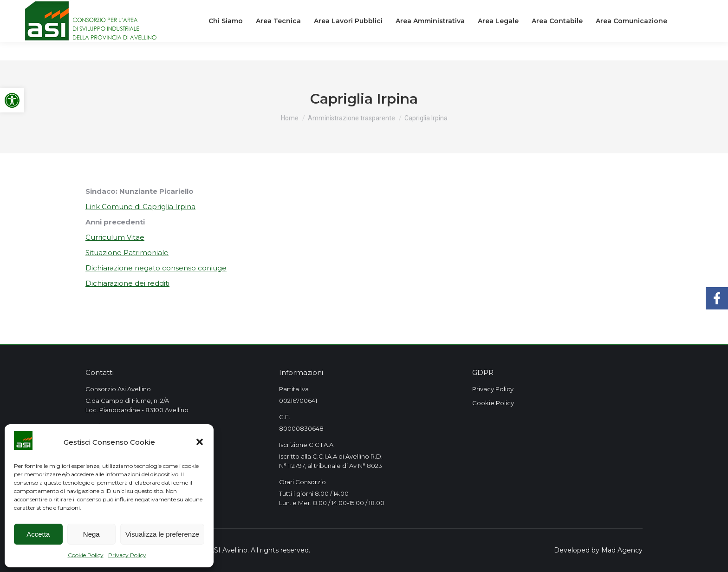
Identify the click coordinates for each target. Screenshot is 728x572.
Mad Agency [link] (622, 550)
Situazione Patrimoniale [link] (127, 253)
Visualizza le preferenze (162, 534)
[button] (200, 442)
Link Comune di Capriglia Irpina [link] (140, 207)
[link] (12, 100)
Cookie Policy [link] (86, 555)
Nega (91, 534)
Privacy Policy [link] (127, 555)
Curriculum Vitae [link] (115, 237)
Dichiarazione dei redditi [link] (127, 283)
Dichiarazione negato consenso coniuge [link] (156, 268)
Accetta (38, 534)
